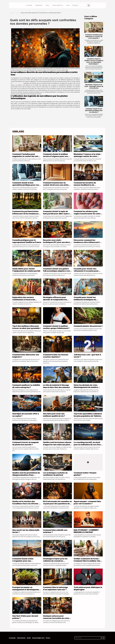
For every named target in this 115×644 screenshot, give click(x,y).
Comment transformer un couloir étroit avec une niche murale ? (56, 185)
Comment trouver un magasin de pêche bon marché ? (25, 443)
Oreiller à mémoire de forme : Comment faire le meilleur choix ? (88, 561)
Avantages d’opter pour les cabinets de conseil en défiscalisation (55, 561)
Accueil (12, 13)
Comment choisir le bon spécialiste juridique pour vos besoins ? (94, 110)
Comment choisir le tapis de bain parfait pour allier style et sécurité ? (57, 214)
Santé (47, 5)
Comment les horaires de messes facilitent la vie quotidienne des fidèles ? (85, 185)
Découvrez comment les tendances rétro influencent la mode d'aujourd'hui (87, 242)
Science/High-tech (58, 5)
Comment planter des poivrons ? (88, 326)
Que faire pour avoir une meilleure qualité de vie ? (54, 415)
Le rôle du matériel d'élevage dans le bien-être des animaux (56, 386)
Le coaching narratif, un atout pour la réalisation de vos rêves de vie (88, 445)
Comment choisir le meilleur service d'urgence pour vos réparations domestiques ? (94, 61)
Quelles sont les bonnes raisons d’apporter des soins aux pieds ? (57, 445)
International (39, 5)
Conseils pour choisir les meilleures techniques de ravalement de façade (85, 300)
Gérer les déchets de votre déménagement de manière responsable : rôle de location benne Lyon (87, 388)
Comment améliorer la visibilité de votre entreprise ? (26, 386)
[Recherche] (79, 5)
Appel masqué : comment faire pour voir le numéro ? (87, 503)
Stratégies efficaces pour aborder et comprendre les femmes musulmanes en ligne (56, 300)
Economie (29, 5)
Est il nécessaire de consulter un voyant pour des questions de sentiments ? (57, 504)
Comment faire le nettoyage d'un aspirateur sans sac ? (55, 588)
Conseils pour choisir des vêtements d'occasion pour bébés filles (86, 271)
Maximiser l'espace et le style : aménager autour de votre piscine (94, 86)
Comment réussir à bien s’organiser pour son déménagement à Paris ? (23, 561)
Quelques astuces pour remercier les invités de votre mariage (56, 618)
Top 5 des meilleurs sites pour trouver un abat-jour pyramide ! (26, 327)
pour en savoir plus (18, 83)
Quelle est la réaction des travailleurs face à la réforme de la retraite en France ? (27, 504)
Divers (68, 5)
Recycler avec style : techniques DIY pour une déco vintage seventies (56, 242)
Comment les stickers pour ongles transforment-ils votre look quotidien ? (87, 214)
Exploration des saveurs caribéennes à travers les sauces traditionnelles (24, 300)
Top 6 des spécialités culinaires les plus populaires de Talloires (88, 415)
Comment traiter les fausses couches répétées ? (56, 356)
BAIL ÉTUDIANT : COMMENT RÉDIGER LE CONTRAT (86, 531)
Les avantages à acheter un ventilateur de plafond (55, 474)
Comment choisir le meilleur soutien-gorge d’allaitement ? (56, 327)
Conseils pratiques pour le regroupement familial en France (27, 241)
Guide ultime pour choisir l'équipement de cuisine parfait (26, 270)
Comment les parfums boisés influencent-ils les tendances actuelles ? (25, 214)
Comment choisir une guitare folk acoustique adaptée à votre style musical (57, 271)
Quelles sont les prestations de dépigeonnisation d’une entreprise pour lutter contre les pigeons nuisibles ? (27, 476)
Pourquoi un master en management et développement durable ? (27, 590)
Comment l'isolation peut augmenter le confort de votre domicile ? (94, 36)
